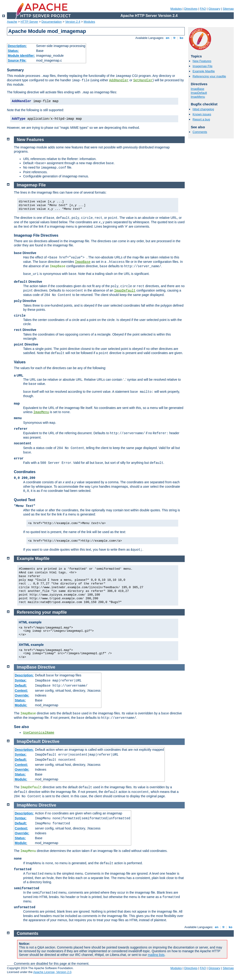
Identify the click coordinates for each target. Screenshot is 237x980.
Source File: (17, 60)
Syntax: (21, 680)
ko (181, 38)
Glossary (214, 9)
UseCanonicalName (39, 733)
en (168, 38)
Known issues (202, 114)
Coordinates (25, 472)
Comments (200, 132)
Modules (176, 9)
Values (20, 362)
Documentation (51, 22)
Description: (17, 46)
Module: (21, 705)
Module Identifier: (21, 56)
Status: (13, 51)
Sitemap (228, 9)
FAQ (203, 9)
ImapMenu (198, 97)
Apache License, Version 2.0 (52, 972)
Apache (12, 22)
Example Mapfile (204, 71)
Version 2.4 (73, 22)
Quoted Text (25, 500)
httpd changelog (203, 109)
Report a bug (201, 119)
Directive (47, 667)
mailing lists (156, 955)
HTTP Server (29, 22)
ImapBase (198, 89)
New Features (202, 61)
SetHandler (143, 80)
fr (175, 38)
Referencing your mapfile (209, 76)
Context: (21, 691)
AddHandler (119, 80)
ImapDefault (199, 93)
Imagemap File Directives (36, 235)
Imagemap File (203, 66)
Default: (21, 685)
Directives (191, 9)
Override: (22, 695)
